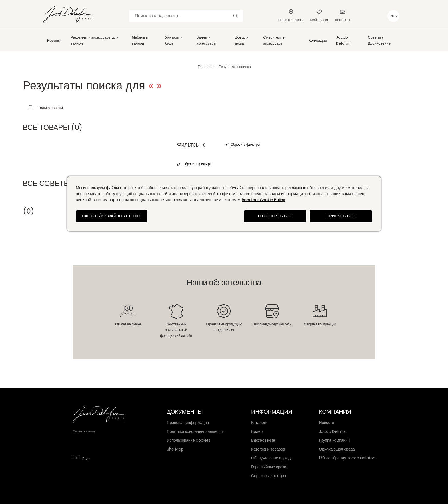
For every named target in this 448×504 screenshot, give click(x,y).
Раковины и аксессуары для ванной (95, 40)
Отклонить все (275, 216)
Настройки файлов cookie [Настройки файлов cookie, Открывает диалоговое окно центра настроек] (112, 216)
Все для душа (242, 40)
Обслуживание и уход (271, 458)
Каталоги (259, 423)
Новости (326, 423)
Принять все (341, 216)
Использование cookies (189, 440)
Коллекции (318, 40)
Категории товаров (268, 449)
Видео (257, 431)
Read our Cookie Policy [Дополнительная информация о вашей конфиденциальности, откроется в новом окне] (263, 200)
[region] (224, 204)
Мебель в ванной (140, 40)
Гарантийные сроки (269, 467)
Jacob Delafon (343, 40)
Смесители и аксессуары (274, 40)
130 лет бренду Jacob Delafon (347, 458)
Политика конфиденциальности (196, 431)
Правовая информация (188, 423)
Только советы (50, 108)
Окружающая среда (337, 449)
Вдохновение (263, 440)
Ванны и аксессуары (206, 40)
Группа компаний (334, 440)
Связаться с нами (84, 431)
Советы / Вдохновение (379, 40)
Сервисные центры (269, 476)
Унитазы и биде (174, 40)
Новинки (54, 40)
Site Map (175, 449)
